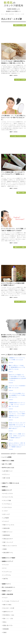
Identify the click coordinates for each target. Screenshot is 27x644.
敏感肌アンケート (6, 584)
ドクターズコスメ (8, 507)
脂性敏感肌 (6, 629)
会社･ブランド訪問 (7, 464)
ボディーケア (6, 514)
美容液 (5, 549)
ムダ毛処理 (6, 518)
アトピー (5, 598)
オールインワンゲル (8, 497)
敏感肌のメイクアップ (8, 561)
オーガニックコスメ (8, 493)
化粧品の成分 (6, 528)
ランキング (6, 521)
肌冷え (5, 622)
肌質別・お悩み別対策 (8, 594)
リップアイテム (7, 575)
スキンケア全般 (7, 500)
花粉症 (5, 632)
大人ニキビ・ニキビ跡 (9, 608)
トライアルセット (8, 504)
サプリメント (6, 474)
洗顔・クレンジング (8, 542)
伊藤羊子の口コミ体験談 (8, 461)
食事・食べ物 (6, 478)
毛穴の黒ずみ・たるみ (9, 615)
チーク (5, 568)
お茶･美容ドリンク (8, 471)
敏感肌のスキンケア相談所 (9, 558)
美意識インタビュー (7, 591)
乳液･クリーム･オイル (9, 525)
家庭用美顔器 (6, 535)
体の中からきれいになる (8, 468)
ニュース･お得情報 (7, 457)
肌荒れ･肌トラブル (8, 625)
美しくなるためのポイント (9, 587)
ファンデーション (8, 572)
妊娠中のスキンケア (8, 612)
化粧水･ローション (8, 532)
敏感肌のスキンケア (7, 490)
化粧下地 (5, 579)
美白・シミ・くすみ (8, 619)
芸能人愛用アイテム (8, 553)
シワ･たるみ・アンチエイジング (11, 601)
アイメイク (6, 565)
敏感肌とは (5, 487)
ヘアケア (5, 511)
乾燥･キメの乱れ (7, 605)
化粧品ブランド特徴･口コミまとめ (11, 483)
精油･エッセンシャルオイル (10, 546)
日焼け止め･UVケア (8, 539)
